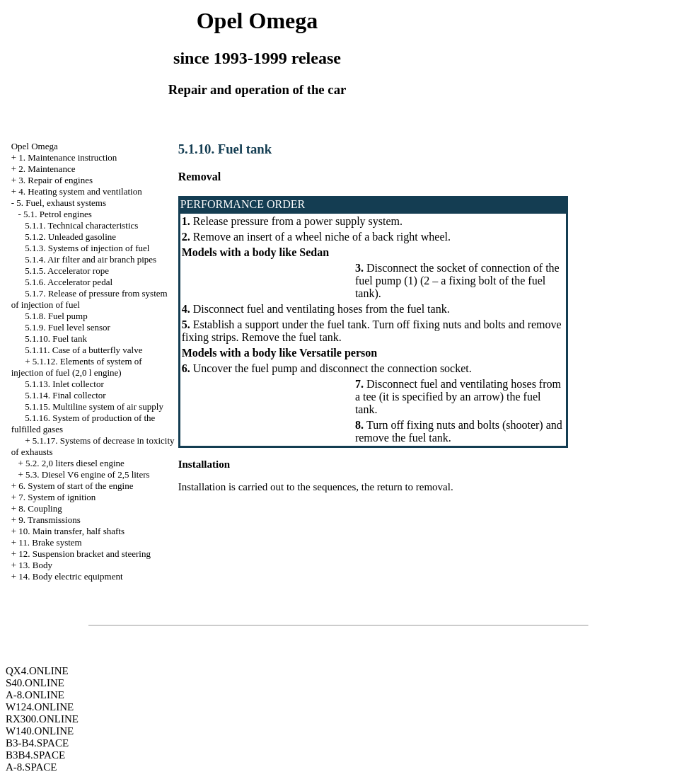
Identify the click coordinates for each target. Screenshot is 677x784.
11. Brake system (50, 542)
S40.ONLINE (35, 683)
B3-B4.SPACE (37, 743)
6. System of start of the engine (76, 486)
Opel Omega (35, 146)
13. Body (35, 565)
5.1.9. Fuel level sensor (68, 327)
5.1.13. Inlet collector (64, 384)
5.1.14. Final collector (65, 395)
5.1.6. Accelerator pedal (69, 282)
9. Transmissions (49, 520)
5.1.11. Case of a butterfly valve (83, 350)
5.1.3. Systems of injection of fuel (87, 248)
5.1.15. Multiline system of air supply (94, 407)
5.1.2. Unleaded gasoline (70, 237)
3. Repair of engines (56, 180)
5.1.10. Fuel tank (56, 339)
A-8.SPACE (31, 767)
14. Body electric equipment (70, 576)
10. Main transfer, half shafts (71, 531)
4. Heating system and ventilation (80, 191)
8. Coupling (40, 508)
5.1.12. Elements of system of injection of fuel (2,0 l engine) (77, 367)
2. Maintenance (47, 169)
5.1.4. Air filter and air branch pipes (91, 259)
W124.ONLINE (40, 707)
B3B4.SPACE (35, 755)
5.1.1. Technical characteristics (81, 225)
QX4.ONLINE (37, 671)
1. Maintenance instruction (68, 157)
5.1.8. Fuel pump (56, 316)
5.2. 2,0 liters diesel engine (75, 463)
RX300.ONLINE (42, 719)
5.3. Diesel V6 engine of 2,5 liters (88, 474)
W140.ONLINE (40, 731)
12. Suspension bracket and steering (85, 554)
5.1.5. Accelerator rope (67, 271)
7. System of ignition (57, 497)
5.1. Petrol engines (58, 214)
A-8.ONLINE (35, 695)
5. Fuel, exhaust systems (61, 203)
